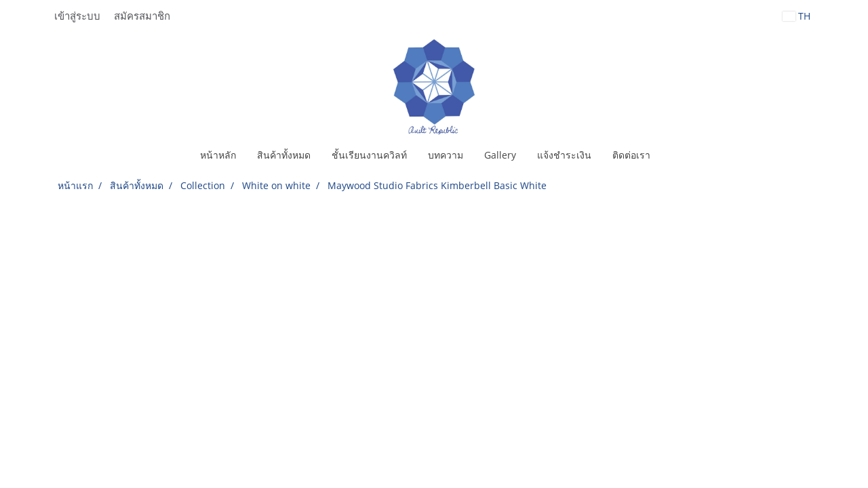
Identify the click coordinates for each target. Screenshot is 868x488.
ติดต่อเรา (631, 155)
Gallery (500, 155)
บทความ (446, 155)
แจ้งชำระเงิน (564, 155)
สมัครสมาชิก (142, 16)
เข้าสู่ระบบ (77, 16)
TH (796, 16)
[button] (673, 155)
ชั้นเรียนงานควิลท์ (369, 155)
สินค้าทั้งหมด (284, 155)
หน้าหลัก (218, 155)
